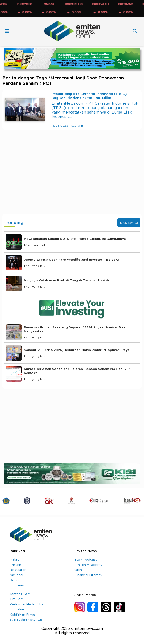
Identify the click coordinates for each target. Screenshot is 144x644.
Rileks (14, 580)
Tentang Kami (21, 594)
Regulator (18, 570)
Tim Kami (17, 599)
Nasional (16, 575)
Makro (15, 560)
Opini (78, 570)
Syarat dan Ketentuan (27, 620)
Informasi (17, 585)
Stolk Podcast (86, 560)
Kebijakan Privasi (23, 615)
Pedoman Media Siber (27, 604)
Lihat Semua (129, 223)
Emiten (15, 565)
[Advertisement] (72, 176)
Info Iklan (17, 609)
